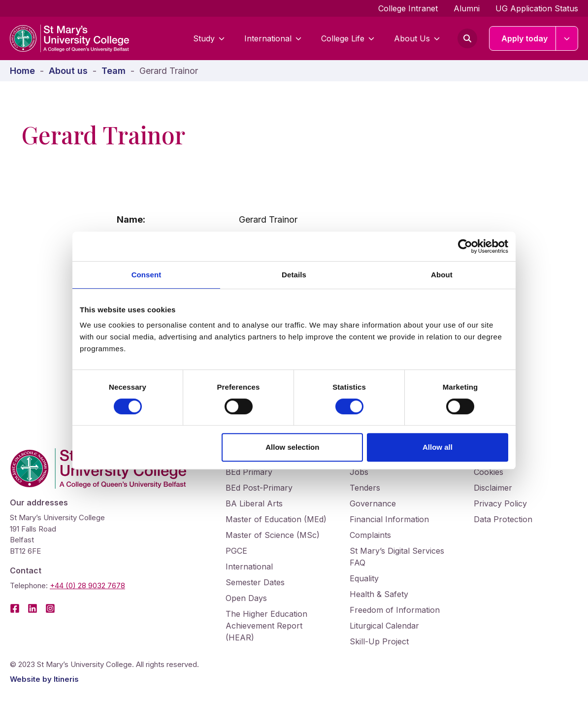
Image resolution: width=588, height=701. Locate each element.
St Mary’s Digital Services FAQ (397, 557)
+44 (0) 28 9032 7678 (87, 585)
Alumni (467, 8)
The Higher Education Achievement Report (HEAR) (266, 626)
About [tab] (442, 275)
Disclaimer (493, 488)
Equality (364, 578)
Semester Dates (255, 582)
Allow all (438, 447)
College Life (348, 38)
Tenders (365, 488)
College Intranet (408, 8)
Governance (373, 503)
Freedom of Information (395, 610)
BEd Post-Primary (259, 488)
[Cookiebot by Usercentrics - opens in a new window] (465, 246)
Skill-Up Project (379, 641)
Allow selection (292, 447)
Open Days (246, 598)
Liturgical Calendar (384, 626)
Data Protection (503, 519)
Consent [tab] (147, 275)
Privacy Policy (500, 503)
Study (209, 38)
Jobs (359, 472)
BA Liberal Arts (254, 503)
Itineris (66, 679)
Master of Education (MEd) (276, 519)
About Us (417, 38)
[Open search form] (467, 38)
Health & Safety (379, 594)
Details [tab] (294, 275)
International (273, 38)
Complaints (370, 535)
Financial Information (389, 519)
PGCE (236, 551)
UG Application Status (537, 8)
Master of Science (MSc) (273, 535)
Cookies (489, 472)
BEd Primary (249, 472)
